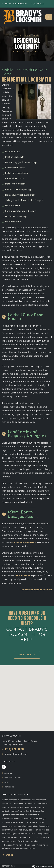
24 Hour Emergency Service (15, 4)
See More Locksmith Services (35, 590)
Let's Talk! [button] (27, 655)
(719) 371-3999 (37, 4)
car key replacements (24, 542)
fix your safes (23, 575)
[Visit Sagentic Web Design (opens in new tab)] (42, 866)
